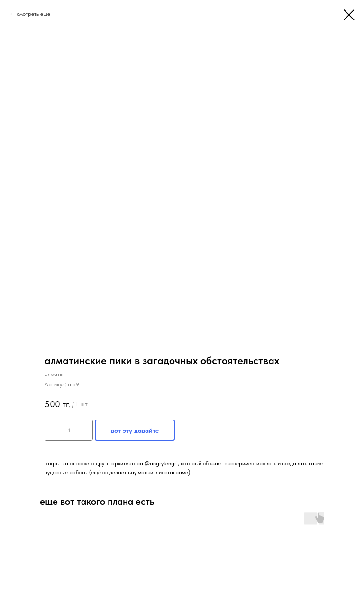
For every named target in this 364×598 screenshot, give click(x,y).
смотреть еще (33, 14)
